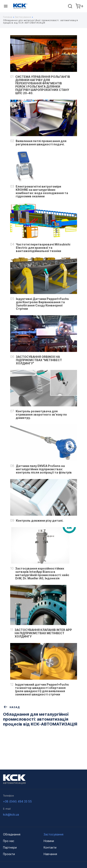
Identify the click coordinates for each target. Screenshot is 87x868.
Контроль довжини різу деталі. (40, 521)
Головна (9, 17)
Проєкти (9, 854)
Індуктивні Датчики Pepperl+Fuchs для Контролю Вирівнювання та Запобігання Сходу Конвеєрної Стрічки (42, 304)
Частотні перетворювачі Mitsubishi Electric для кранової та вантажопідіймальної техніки (43, 248)
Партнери (10, 847)
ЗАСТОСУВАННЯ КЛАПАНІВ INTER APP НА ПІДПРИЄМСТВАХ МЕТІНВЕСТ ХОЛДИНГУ (43, 633)
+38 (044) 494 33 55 (17, 801)
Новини (49, 841)
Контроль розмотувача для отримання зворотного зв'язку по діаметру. (41, 415)
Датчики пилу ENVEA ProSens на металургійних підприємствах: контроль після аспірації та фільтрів (44, 469)
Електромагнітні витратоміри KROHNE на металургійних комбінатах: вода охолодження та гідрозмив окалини (42, 191)
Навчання (50, 854)
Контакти (50, 847)
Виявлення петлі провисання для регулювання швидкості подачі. (41, 143)
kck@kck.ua (11, 814)
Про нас (9, 841)
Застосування (24, 17)
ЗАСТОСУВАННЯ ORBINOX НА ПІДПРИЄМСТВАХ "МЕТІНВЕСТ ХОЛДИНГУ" (39, 360)
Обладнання (12, 834)
